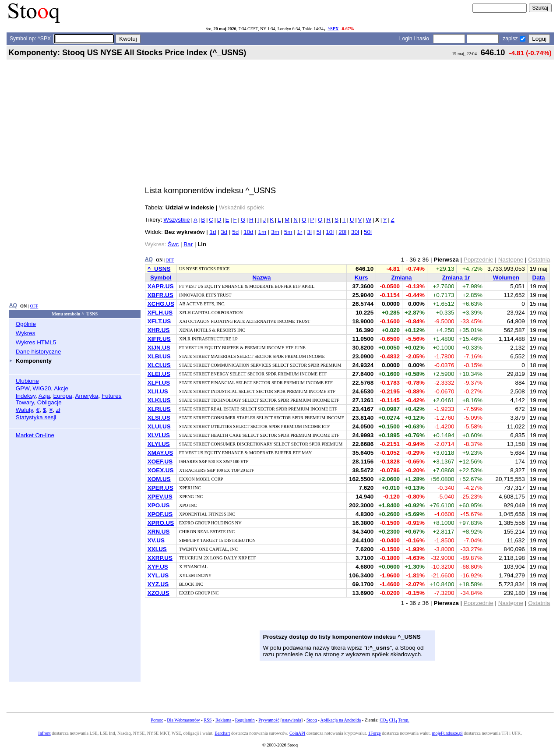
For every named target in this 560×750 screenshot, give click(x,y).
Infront (44, 733)
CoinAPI (297, 733)
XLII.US (158, 391)
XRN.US (159, 532)
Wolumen (506, 278)
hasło (423, 39)
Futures (112, 396)
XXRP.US (160, 558)
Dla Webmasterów (183, 720)
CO (384, 720)
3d (224, 232)
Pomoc (157, 720)
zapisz (510, 39)
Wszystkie (176, 220)
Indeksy (26, 396)
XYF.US (158, 567)
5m (288, 232)
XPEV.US (160, 497)
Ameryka (86, 396)
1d (213, 232)
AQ (13, 305)
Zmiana (402, 278)
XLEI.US (159, 374)
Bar (188, 244)
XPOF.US (160, 514)
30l (355, 232)
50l (368, 232)
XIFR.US (159, 339)
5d (235, 232)
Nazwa (262, 278)
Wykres (26, 333)
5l (319, 232)
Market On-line (35, 435)
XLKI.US (159, 400)
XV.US (156, 540)
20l (342, 232)
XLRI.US (159, 409)
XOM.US (159, 479)
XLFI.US (159, 383)
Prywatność (269, 720)
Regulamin (245, 720)
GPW (23, 388)
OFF (34, 306)
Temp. (404, 720)
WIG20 (42, 388)
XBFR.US (160, 295)
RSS (208, 720)
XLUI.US (159, 426)
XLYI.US (159, 444)
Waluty (25, 410)
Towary (25, 402)
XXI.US (157, 549)
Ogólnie (26, 324)
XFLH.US (160, 313)
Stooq (312, 720)
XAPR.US (161, 286)
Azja (44, 396)
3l (309, 232)
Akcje (61, 388)
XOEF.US (160, 462)
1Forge (375, 733)
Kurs (361, 278)
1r (299, 232)
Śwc (173, 244)
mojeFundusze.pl (447, 733)
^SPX (333, 29)
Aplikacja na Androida (341, 720)
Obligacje (49, 402)
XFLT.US (159, 321)
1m (262, 232)
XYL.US (158, 575)
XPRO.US (161, 523)
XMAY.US (160, 453)
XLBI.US (159, 356)
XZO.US (158, 593)
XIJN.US (159, 348)
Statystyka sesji (36, 417)
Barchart (222, 733)
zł (58, 410)
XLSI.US (159, 418)
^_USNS (159, 269)
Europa (62, 396)
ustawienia (292, 720)
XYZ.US (158, 584)
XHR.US (159, 330)
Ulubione (27, 381)
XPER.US (160, 488)
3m (275, 232)
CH (393, 720)
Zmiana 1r (456, 278)
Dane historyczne (39, 352)
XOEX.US (161, 470)
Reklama (223, 720)
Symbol (161, 278)
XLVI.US (159, 435)
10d (248, 232)
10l (330, 232)
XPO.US (159, 505)
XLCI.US (159, 365)
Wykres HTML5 (36, 342)
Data (538, 278)
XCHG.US (161, 304)
